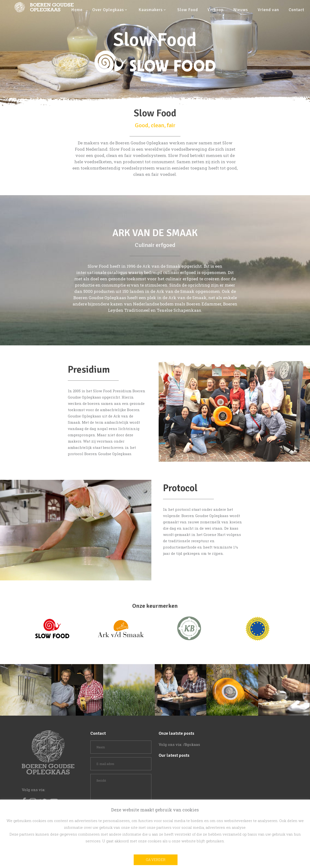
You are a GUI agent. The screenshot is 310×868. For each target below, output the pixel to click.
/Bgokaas (192, 744)
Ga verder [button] (156, 860)
